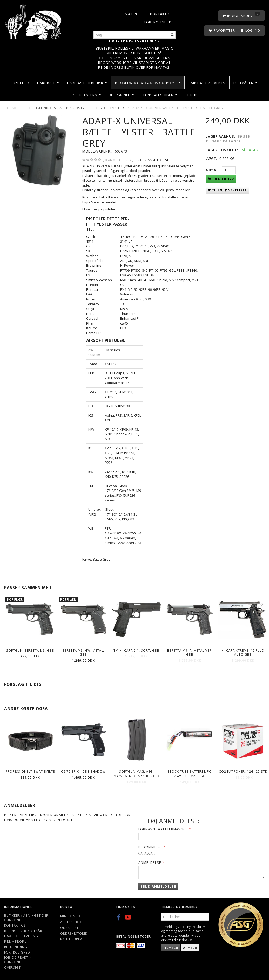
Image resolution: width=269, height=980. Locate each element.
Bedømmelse (151, 847)
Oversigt (12, 967)
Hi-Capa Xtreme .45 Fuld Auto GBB (243, 653)
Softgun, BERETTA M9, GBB (30, 650)
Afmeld (190, 948)
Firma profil (132, 14)
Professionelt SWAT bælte (30, 771)
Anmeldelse (150, 862)
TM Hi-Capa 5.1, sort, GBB (136, 650)
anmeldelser (118, 160)
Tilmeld (171, 948)
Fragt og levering (21, 936)
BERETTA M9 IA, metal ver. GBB (190, 653)
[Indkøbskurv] (241, 16)
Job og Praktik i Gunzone (19, 960)
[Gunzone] (34, 21)
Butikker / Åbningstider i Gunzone (27, 918)
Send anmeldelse (158, 886)
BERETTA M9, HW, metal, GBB (83, 653)
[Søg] (172, 35)
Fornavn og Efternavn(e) (163, 829)
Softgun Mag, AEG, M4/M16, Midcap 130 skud (137, 774)
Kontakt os (162, 14)
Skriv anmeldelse (153, 160)
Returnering (16, 947)
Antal (213, 170)
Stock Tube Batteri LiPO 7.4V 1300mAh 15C (190, 774)
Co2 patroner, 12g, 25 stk (243, 771)
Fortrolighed (158, 22)
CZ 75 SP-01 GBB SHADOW (83, 771)
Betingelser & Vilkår (23, 931)
